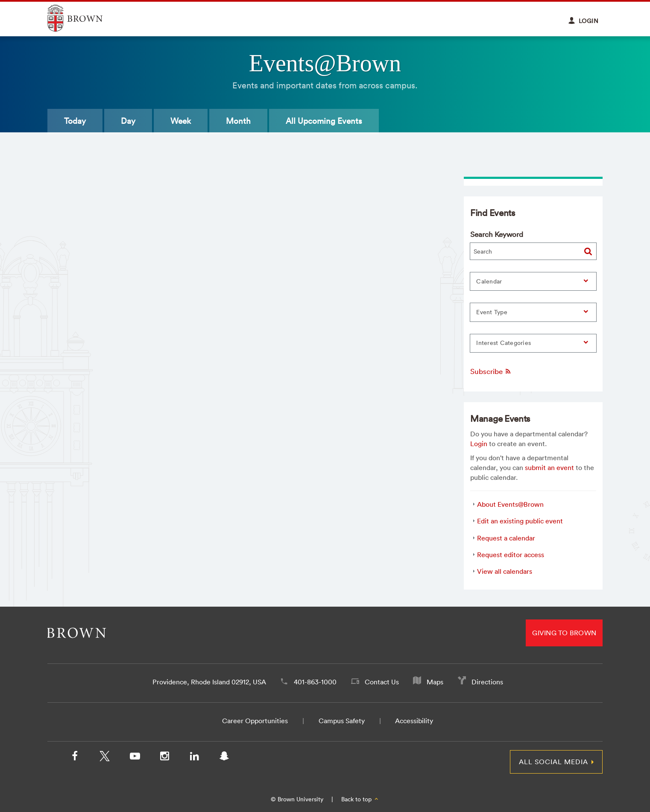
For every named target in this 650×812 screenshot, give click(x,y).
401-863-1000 (315, 682)
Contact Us (382, 682)
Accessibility (414, 721)
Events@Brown (325, 63)
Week (181, 121)
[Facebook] (75, 758)
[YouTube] (135, 758)
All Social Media (553, 762)
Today (75, 121)
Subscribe (491, 371)
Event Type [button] (492, 312)
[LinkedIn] (194, 758)
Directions (487, 682)
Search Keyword (497, 234)
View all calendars (505, 571)
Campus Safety (342, 721)
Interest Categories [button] (504, 343)
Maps (435, 682)
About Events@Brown (510, 504)
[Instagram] (164, 758)
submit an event (549, 467)
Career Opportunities (255, 721)
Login (479, 444)
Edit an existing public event (520, 521)
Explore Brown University (85, 18)
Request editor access (511, 555)
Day (128, 121)
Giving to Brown (564, 633)
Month (238, 121)
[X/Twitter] (105, 758)
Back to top (360, 799)
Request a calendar (506, 538)
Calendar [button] (489, 281)
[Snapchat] (224, 758)
